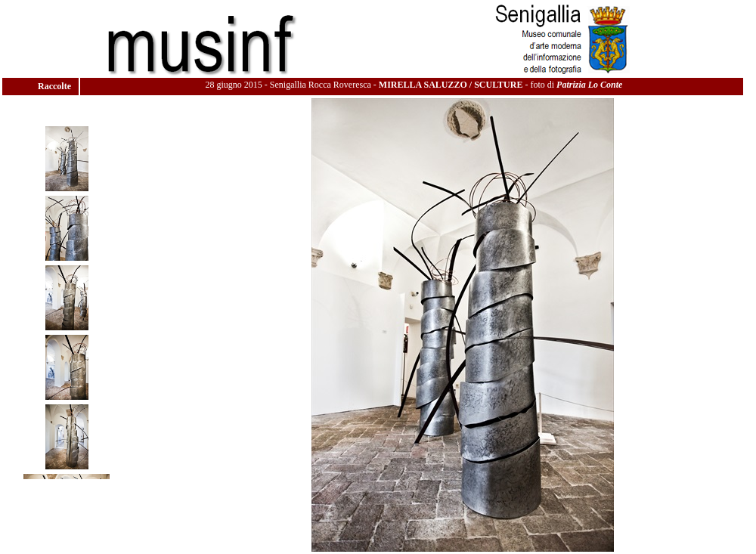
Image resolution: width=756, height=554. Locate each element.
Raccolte (56, 86)
